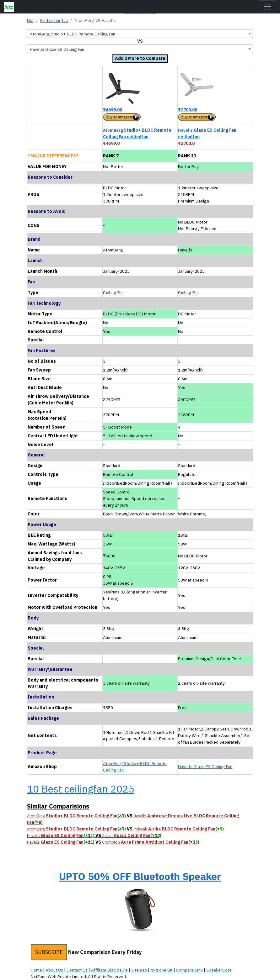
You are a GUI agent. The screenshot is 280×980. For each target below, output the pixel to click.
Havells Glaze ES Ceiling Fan (205, 767)
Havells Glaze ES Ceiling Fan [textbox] (57, 49)
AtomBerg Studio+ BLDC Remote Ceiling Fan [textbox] (73, 34)
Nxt (30, 20)
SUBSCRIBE (49, 952)
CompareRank (189, 970)
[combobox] (140, 34)
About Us (54, 970)
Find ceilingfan (54, 20)
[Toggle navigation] (267, 7)
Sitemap (139, 970)
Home (36, 970)
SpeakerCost (219, 970)
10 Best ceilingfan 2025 (81, 789)
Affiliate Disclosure (109, 970)
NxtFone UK (162, 970)
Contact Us (77, 970)
